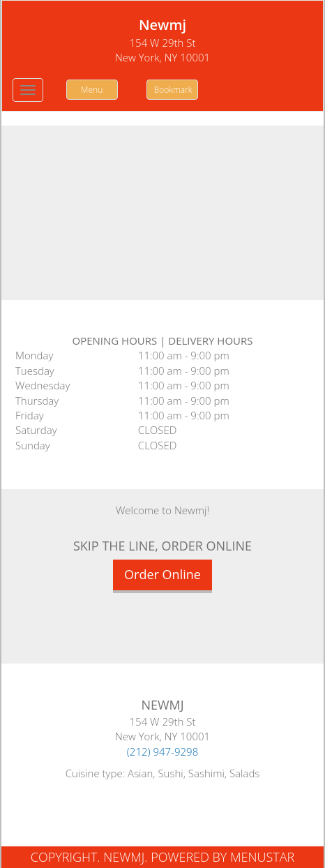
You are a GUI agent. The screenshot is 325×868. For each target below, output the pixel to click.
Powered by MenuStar (222, 857)
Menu (92, 90)
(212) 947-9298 (163, 751)
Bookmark (173, 90)
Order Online (162, 574)
